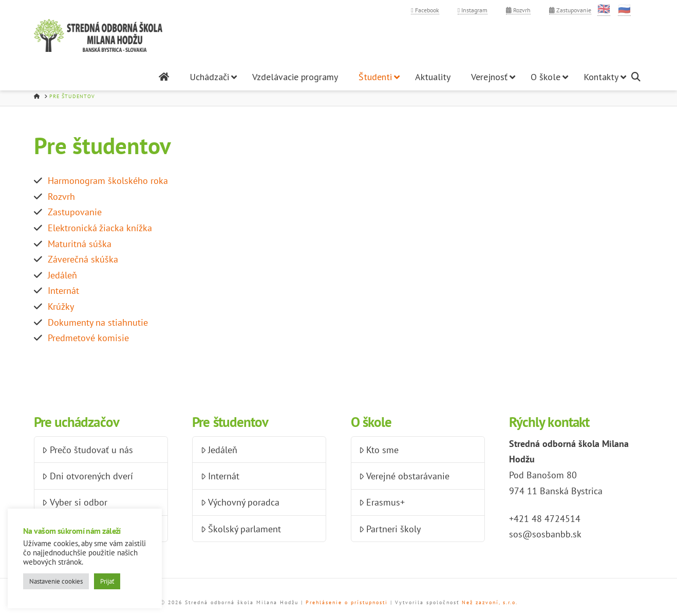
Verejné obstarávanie (404, 476)
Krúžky (61, 306)
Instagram (473, 10)
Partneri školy (390, 529)
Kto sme (379, 450)
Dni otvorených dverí (87, 476)
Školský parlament (241, 529)
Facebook (425, 10)
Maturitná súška (80, 244)
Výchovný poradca (240, 502)
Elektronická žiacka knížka (100, 228)
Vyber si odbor (74, 502)
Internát (63, 291)
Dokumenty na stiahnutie (98, 322)
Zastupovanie (570, 10)
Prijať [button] (107, 581)
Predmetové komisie (88, 338)
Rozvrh (518, 10)
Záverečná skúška (83, 259)
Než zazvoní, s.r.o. (490, 602)
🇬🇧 (604, 9)
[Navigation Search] (637, 77)
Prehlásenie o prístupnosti (347, 602)
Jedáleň (62, 275)
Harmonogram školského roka (108, 181)
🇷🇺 (624, 9)
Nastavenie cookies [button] (56, 581)
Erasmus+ (382, 502)
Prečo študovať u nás (87, 450)
